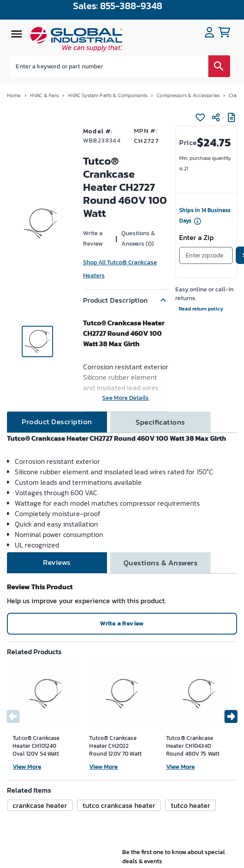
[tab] (57, 422)
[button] (126, 300)
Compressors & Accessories (188, 95)
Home (14, 95)
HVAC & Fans (45, 95)
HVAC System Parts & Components (108, 95)
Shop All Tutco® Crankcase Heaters (120, 269)
